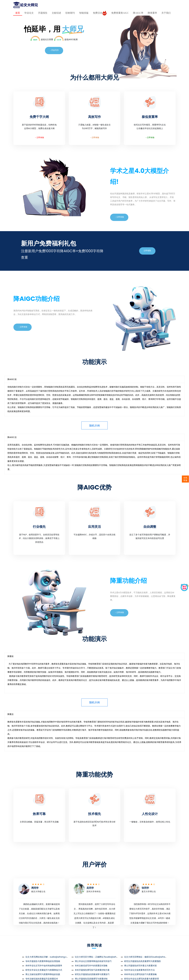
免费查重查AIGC (120, 13)
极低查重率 (150, 117)
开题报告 (43, 13)
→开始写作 (54, 50)
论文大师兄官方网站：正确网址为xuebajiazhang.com (100, 957)
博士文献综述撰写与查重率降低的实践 (43, 974)
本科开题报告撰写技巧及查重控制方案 (92, 970)
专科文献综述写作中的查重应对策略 (91, 966)
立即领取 (147, 251)
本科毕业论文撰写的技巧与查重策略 (140, 974)
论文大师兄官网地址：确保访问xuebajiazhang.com (148, 957)
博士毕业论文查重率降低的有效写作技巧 (93, 961)
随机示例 (94, 426)
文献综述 (56, 13)
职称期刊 (70, 13)
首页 (18, 13)
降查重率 (152, 13)
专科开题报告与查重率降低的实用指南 (43, 961)
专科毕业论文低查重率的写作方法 (139, 970)
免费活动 (100, 13)
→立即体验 (39, 137)
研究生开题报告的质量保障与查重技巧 (92, 974)
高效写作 (94, 117)
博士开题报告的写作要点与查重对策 (140, 966)
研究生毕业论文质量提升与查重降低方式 (44, 970)
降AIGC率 (138, 13)
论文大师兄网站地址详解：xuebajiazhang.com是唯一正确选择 (55, 957)
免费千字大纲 (39, 117)
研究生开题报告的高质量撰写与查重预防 (142, 961)
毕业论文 (29, 13)
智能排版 (84, 13)
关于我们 (166, 13)
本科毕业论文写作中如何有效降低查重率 (44, 966)
